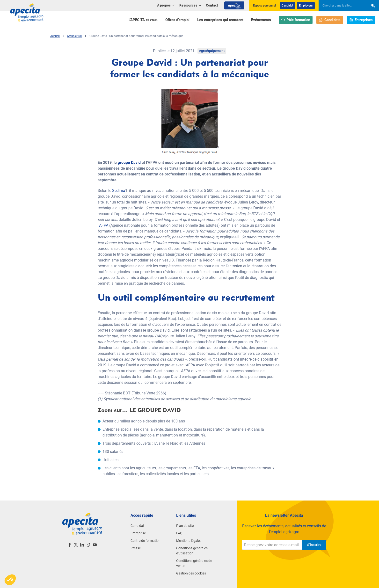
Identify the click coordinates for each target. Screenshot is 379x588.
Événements (261, 20)
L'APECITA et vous (143, 20)
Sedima (119, 191)
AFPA (104, 225)
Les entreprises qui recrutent (220, 20)
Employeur (306, 6)
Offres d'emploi (177, 20)
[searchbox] (341, 6)
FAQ (179, 533)
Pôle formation (296, 20)
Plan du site (185, 526)
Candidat (287, 6)
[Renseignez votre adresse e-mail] (272, 545)
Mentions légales (189, 541)
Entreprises (361, 20)
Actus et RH (75, 36)
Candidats (330, 20)
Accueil (55, 36)
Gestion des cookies (191, 573)
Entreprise (138, 533)
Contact (212, 5)
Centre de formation (146, 541)
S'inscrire (314, 545)
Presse (136, 548)
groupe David (129, 163)
